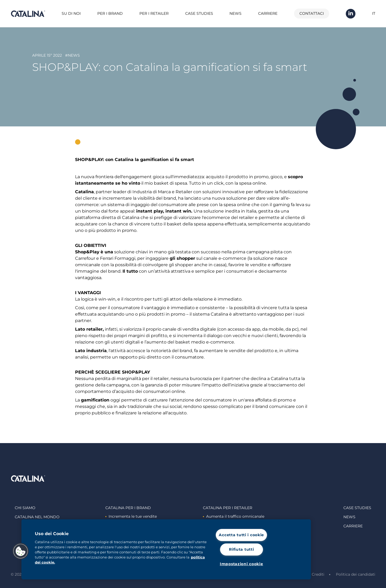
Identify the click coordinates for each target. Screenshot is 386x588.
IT (374, 13)
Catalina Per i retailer (228, 508)
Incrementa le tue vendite (131, 516)
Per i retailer (154, 13)
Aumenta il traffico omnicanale (234, 516)
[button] (21, 551)
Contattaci (312, 13)
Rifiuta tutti (241, 549)
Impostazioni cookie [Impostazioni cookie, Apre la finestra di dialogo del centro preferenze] (242, 564)
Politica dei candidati (356, 574)
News (235, 13)
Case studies (199, 13)
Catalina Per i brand (128, 508)
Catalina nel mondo (37, 517)
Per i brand (110, 13)
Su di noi (71, 13)
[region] (166, 549)
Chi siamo (25, 508)
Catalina (28, 14)
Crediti (318, 574)
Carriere (268, 13)
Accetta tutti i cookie (241, 535)
